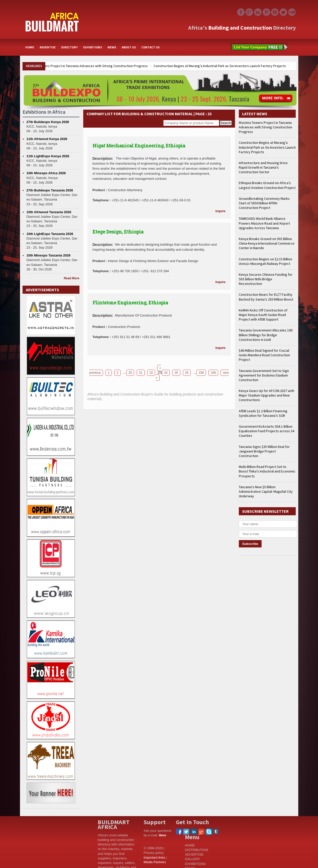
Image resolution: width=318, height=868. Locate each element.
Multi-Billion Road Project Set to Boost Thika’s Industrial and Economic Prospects (267, 471)
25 (176, 373)
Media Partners (155, 862)
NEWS (112, 47)
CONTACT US (151, 47)
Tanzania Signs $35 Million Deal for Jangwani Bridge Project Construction (264, 451)
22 (151, 373)
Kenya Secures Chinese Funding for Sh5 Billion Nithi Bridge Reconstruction (266, 279)
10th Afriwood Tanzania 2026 (49, 212)
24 (166, 373)
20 (130, 373)
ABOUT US (129, 47)
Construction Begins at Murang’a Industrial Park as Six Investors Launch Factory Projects (220, 66)
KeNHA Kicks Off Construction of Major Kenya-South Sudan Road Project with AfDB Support (263, 315)
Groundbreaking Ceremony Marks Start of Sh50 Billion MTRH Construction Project (264, 203)
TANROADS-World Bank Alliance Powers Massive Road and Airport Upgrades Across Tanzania (264, 223)
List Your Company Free (259, 47)
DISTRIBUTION (197, 850)
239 (201, 373)
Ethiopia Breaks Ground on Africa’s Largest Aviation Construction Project (267, 185)
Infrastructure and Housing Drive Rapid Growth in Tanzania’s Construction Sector (263, 167)
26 (187, 373)
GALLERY (193, 859)
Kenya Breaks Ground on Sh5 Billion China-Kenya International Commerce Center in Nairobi (267, 243)
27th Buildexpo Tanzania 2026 (50, 190)
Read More (71, 278)
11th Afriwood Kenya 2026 (47, 139)
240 (213, 373)
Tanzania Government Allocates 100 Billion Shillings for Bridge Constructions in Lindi (266, 335)
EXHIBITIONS (93, 47)
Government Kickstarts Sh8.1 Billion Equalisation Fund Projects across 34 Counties (267, 431)
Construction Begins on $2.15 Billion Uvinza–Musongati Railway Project (266, 261)
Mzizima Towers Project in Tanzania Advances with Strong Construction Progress (87, 66)
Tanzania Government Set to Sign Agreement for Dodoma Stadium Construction (264, 375)
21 (141, 373)
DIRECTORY (69, 47)
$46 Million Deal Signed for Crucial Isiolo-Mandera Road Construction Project (264, 355)
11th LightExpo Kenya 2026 (48, 156)
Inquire (220, 211)
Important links (154, 857)
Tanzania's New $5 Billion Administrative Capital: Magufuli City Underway (266, 491)
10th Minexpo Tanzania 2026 (49, 255)
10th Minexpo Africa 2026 (46, 173)
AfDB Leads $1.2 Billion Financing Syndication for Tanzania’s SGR (263, 413)
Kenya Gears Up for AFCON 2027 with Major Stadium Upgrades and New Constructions (267, 395)
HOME (30, 47)
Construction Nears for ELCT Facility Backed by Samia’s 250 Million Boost (266, 297)
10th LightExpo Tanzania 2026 (50, 234)
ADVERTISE (48, 47)
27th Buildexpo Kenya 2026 (48, 122)
